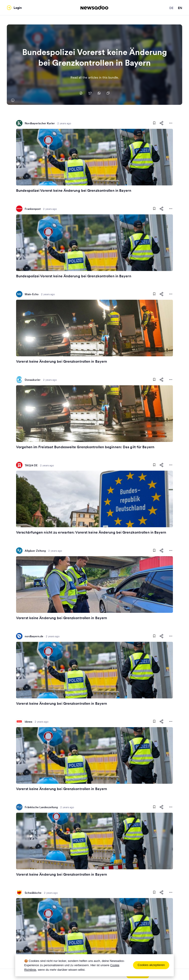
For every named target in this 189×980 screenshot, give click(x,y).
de (171, 8)
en (180, 8)
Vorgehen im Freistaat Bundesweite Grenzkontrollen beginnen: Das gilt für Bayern (85, 447)
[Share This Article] (162, 123)
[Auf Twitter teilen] (90, 93)
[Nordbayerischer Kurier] (12, 100)
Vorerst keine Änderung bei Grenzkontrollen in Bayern (62, 361)
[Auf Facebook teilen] (81, 93)
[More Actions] (171, 123)
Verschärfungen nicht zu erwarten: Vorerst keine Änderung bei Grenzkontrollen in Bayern (91, 532)
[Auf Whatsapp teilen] (99, 93)
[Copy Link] (108, 93)
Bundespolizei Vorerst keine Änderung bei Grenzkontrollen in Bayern (74, 190)
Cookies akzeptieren (151, 965)
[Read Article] (94, 157)
